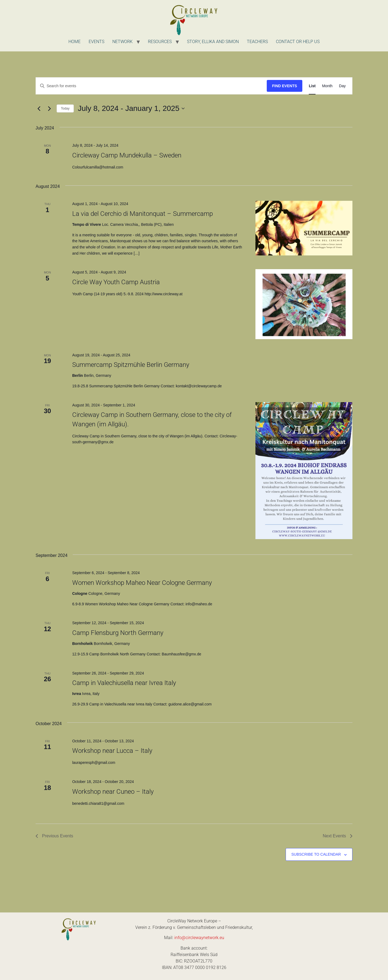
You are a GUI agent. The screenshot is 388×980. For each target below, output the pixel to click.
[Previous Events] (39, 108)
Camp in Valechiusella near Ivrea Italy (124, 683)
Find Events (285, 86)
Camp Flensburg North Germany (118, 633)
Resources (160, 42)
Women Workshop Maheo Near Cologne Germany (142, 583)
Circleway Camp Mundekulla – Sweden (127, 155)
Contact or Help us (298, 42)
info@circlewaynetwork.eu (199, 938)
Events (96, 42)
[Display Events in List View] (312, 86)
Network (122, 42)
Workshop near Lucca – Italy (112, 751)
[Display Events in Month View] (327, 86)
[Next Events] (49, 108)
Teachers (257, 42)
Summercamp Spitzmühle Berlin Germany (131, 365)
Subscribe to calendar (316, 854)
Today (65, 108)
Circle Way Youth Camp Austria (116, 282)
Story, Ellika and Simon (213, 42)
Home (75, 42)
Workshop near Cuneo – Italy (113, 792)
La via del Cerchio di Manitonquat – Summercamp (143, 214)
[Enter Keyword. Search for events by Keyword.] (151, 86)
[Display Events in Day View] (342, 86)
